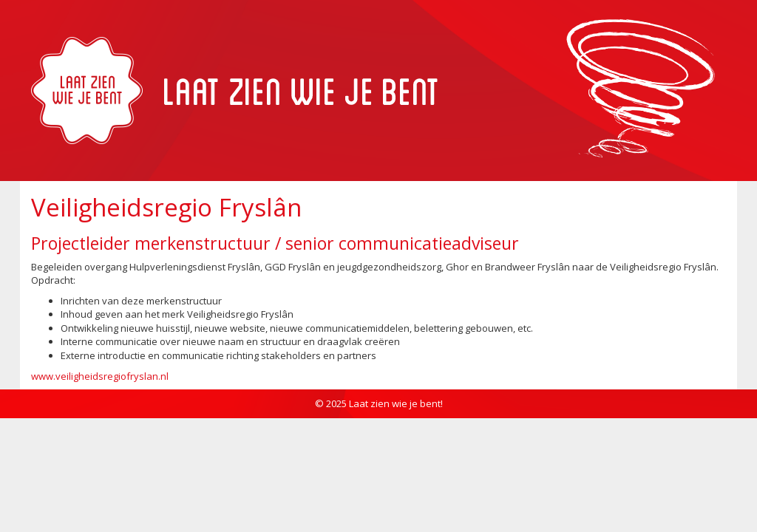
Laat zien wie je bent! (396, 403)
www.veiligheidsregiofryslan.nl (100, 376)
